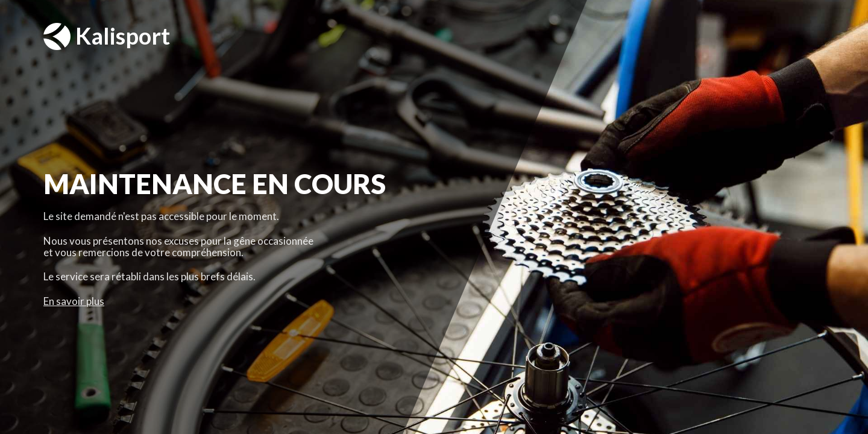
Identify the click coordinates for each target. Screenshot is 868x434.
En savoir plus (74, 301)
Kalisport (107, 36)
